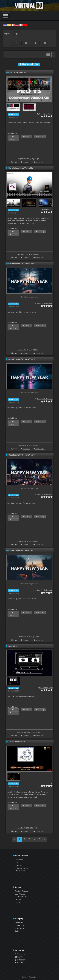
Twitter (19, 962)
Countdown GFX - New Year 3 (22, 359)
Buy (16, 862)
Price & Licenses (21, 868)
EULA (17, 931)
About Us (19, 923)
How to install (40, 162)
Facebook (20, 954)
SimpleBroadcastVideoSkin (21, 168)
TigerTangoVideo (17, 742)
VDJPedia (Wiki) (21, 897)
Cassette (13, 646)
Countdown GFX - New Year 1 (22, 551)
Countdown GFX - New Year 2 (22, 264)
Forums (18, 902)
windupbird (48, 209)
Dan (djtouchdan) (46, 114)
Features (18, 865)
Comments (27, 162)
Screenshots (20, 871)
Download (19, 860)
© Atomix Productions (29, 977)
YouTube (20, 957)
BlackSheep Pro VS (17, 73)
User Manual (20, 894)
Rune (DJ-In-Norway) (45, 303)
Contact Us (20, 925)
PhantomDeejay (46, 688)
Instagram (20, 960)
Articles (18, 899)
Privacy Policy (21, 928)
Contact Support (22, 891)
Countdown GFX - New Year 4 (22, 455)
